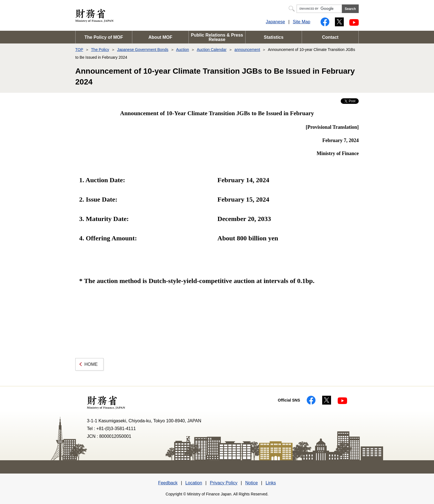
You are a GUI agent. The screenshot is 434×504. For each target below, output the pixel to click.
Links (271, 483)
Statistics (274, 37)
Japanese (275, 22)
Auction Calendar (212, 50)
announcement (247, 50)
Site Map (302, 22)
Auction (183, 50)
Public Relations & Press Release (217, 37)
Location (194, 483)
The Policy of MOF (104, 37)
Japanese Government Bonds (143, 50)
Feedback (168, 483)
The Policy (100, 50)
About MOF (160, 37)
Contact (330, 37)
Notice (251, 483)
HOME (91, 364)
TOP (79, 50)
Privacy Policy (224, 483)
